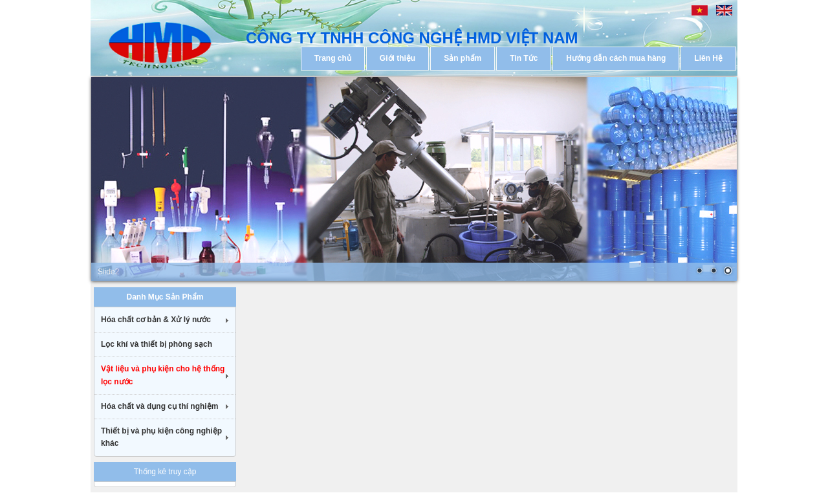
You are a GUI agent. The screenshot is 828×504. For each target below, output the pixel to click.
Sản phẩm (463, 58)
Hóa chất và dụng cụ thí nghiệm (159, 406)
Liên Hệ (708, 58)
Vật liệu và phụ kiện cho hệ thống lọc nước (163, 375)
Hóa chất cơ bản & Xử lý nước (156, 320)
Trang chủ (333, 58)
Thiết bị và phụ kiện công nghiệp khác (161, 437)
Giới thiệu (398, 58)
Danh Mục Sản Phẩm (165, 297)
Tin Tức (524, 58)
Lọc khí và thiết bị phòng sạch (157, 344)
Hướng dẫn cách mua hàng (616, 58)
